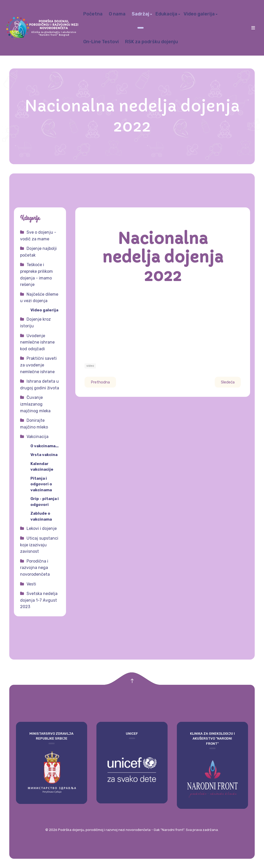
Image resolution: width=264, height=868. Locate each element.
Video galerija (199, 14)
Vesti (31, 584)
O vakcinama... (44, 446)
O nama (117, 14)
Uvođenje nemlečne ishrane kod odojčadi (37, 342)
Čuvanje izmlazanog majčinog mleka (35, 404)
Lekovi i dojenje (42, 528)
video (90, 366)
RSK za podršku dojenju (151, 42)
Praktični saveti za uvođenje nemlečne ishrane (38, 365)
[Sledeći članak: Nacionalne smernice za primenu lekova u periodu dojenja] (228, 382)
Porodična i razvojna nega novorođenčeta (35, 568)
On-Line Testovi (101, 42)
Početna (93, 14)
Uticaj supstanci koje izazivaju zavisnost (39, 545)
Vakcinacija (38, 437)
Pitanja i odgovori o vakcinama (41, 484)
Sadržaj (141, 14)
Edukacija (166, 14)
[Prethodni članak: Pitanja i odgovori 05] (100, 382)
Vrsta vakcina (44, 455)
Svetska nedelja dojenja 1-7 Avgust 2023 (39, 600)
